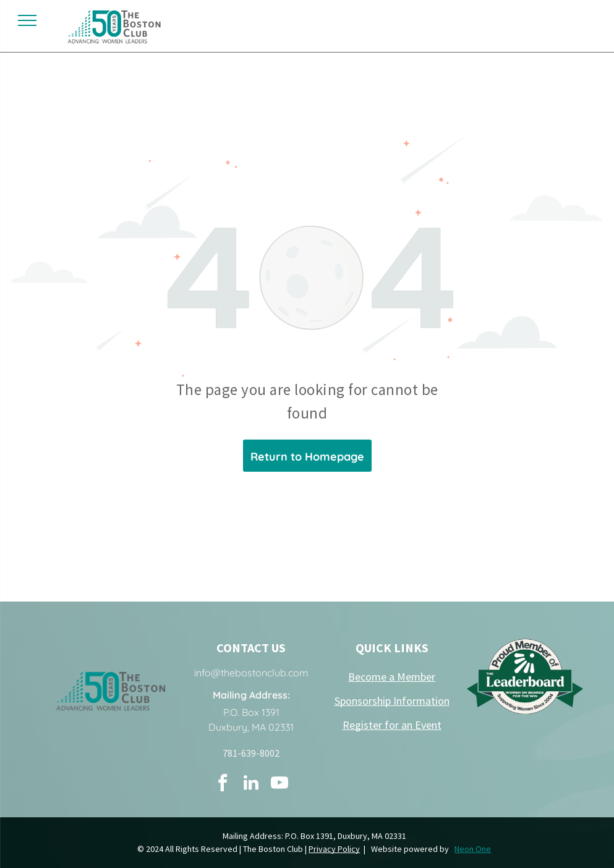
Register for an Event (392, 725)
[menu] (27, 20)
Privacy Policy (334, 849)
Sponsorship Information (392, 701)
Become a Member (392, 677)
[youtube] (279, 784)
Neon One (473, 849)
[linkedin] (251, 784)
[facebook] (223, 784)
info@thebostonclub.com (251, 673)
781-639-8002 (251, 753)
